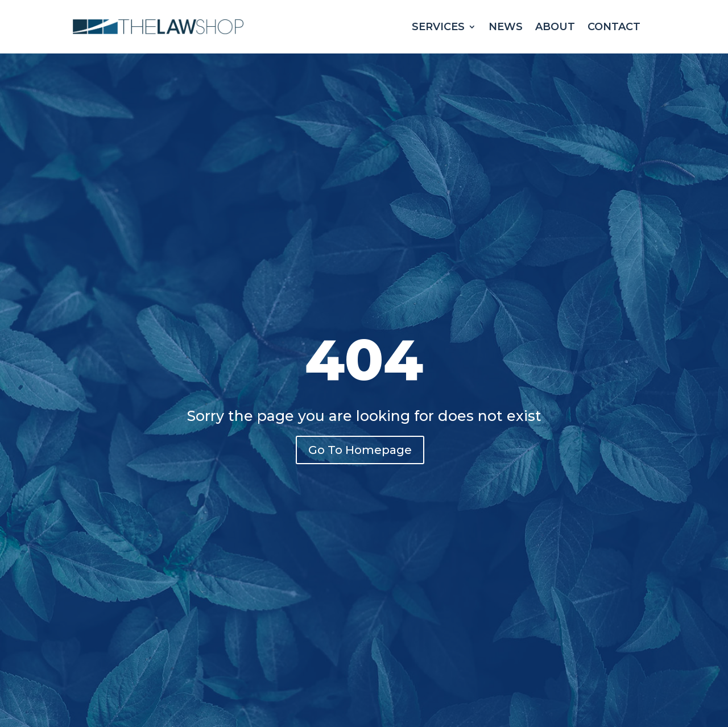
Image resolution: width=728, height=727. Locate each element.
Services (438, 27)
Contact (614, 27)
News (506, 27)
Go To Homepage (360, 450)
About (555, 27)
